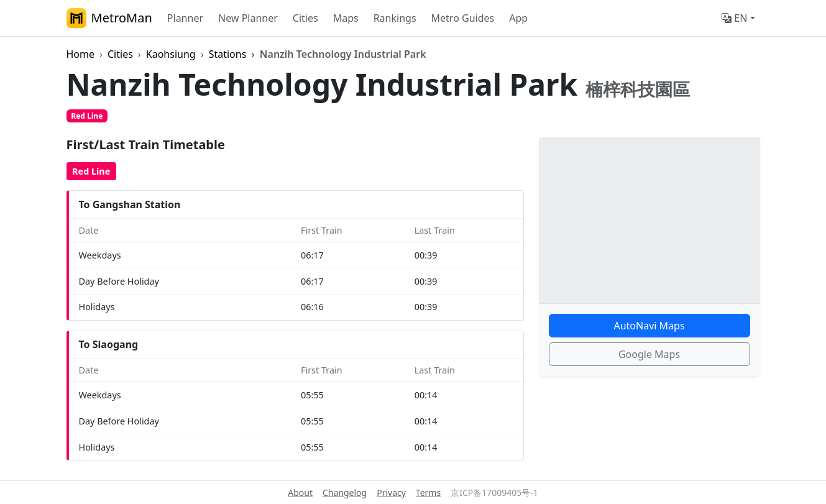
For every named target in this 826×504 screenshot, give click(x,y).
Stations (228, 54)
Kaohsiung (171, 54)
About (300, 493)
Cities (305, 18)
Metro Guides (463, 18)
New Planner (248, 18)
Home (81, 54)
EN (734, 18)
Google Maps (649, 354)
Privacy (391, 493)
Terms (428, 493)
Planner (185, 18)
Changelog (345, 493)
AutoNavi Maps (649, 326)
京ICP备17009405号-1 (494, 493)
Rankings (395, 18)
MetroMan (109, 18)
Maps (346, 18)
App (518, 18)
